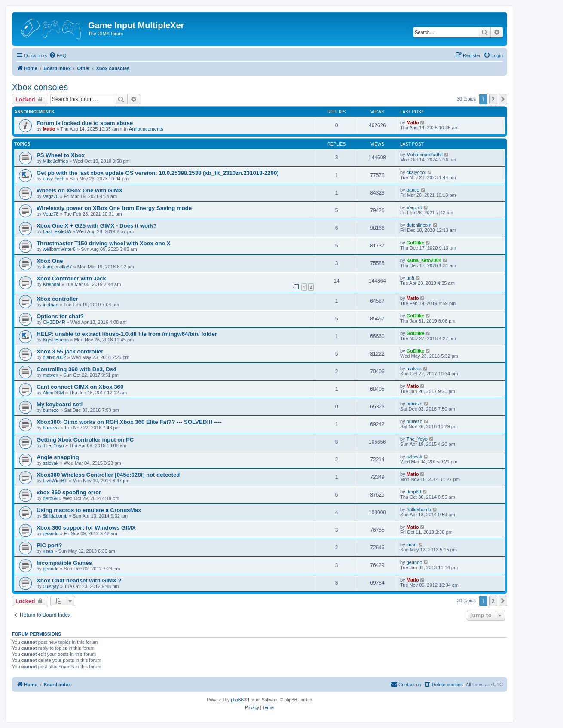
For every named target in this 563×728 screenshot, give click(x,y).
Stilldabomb (55, 516)
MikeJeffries (55, 161)
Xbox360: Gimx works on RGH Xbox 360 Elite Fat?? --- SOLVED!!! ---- (129, 422)
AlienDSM (54, 393)
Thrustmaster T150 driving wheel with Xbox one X (103, 243)
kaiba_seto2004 (424, 260)
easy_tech (54, 179)
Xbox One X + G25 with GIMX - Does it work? (97, 226)
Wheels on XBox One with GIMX (80, 190)
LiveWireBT (55, 481)
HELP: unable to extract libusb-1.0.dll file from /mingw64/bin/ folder (127, 334)
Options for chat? (60, 316)
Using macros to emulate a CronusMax (89, 510)
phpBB (237, 700)
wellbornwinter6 (59, 249)
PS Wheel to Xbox (61, 155)
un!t (410, 278)
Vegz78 (51, 196)
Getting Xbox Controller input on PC (85, 440)
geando (51, 533)
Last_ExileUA (57, 231)
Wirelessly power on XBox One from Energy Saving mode (114, 208)
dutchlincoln (419, 225)
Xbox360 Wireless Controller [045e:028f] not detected (108, 475)
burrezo (51, 410)
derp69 (50, 498)
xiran (48, 551)
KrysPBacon (56, 340)
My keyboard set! (60, 404)
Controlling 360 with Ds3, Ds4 (76, 369)
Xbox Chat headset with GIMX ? (79, 580)
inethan (51, 305)
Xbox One (50, 261)
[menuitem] (58, 55)
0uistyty (51, 586)
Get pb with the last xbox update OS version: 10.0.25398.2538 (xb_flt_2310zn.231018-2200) (158, 173)
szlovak (51, 463)
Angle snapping (58, 457)
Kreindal (52, 284)
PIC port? (49, 545)
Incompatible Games (64, 563)
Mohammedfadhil (425, 155)
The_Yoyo (54, 445)
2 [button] (493, 99)
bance (413, 190)
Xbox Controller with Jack (71, 279)
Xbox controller (57, 299)
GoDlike (416, 243)
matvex (50, 375)
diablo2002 (55, 357)
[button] (503, 99)
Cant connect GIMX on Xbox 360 (80, 387)
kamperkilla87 (58, 267)
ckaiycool (416, 172)
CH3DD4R (54, 322)
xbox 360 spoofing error (69, 492)
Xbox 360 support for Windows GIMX (86, 528)
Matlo (49, 129)
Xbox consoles (40, 87)
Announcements (146, 129)
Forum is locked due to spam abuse (85, 123)
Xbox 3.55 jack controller (70, 352)
